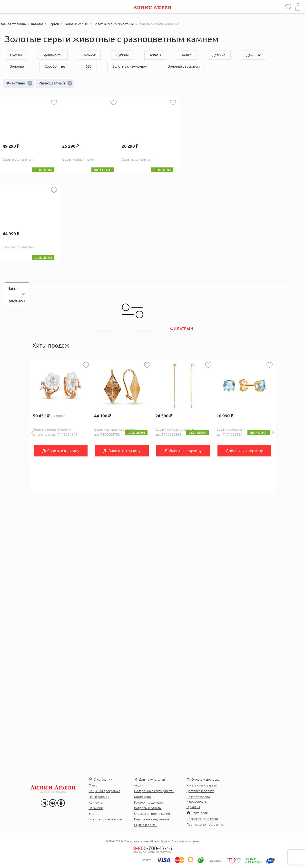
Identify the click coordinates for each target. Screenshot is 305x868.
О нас (93, 785)
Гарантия (193, 807)
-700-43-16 (153, 848)
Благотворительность (105, 819)
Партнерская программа (205, 824)
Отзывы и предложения (152, 814)
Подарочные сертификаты (154, 791)
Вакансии (96, 808)
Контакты (96, 802)
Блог (92, 814)
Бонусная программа (104, 791)
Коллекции (143, 797)
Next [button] (273, 432)
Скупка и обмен (146, 825)
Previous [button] (32, 432)
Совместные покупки (202, 819)
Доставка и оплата (200, 791)
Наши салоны (99, 797)
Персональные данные (152, 819)
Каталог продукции (148, 802)
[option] (61, 426)
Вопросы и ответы (148, 808)
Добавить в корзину (61, 451)
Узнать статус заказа (202, 785)
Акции (139, 785)
